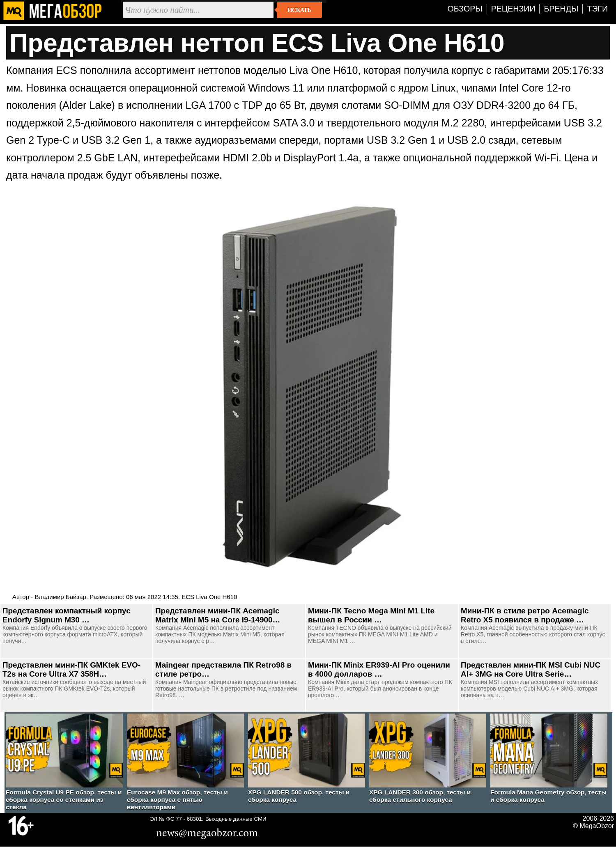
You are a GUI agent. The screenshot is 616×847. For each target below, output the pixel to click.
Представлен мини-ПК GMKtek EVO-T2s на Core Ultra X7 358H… (71, 669)
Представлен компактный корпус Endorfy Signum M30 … (67, 615)
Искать (299, 10)
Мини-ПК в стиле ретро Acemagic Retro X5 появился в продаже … (525, 615)
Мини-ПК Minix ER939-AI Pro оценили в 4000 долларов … (379, 669)
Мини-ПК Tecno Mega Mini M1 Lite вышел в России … (371, 615)
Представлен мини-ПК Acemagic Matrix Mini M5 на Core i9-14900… (218, 615)
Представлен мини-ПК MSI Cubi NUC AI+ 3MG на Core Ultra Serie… (531, 669)
